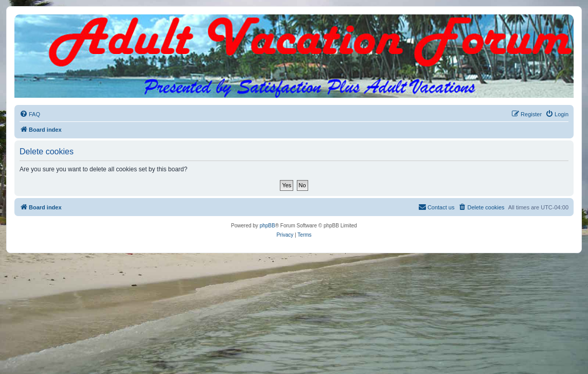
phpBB (268, 226)
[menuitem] (30, 114)
